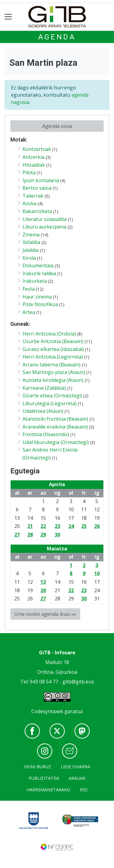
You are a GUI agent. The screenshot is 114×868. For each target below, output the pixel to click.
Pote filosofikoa (40, 304)
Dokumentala (38, 265)
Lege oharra (75, 767)
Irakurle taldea (39, 273)
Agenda (57, 37)
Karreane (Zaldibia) (44, 388)
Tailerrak (33, 196)
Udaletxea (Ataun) (43, 411)
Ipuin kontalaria (41, 180)
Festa (29, 289)
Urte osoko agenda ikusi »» (45, 614)
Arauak (77, 778)
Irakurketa (35, 281)
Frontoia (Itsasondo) (46, 434)
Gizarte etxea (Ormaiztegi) (52, 396)
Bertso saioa (37, 188)
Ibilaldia (31, 242)
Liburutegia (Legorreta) (50, 403)
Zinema (31, 235)
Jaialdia (31, 250)
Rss (84, 790)
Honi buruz (38, 767)
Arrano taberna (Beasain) (52, 365)
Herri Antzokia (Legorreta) (53, 357)
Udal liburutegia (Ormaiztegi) (56, 442)
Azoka (29, 203)
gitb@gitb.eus (78, 682)
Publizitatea (44, 778)
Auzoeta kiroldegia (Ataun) (53, 380)
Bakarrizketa (37, 211)
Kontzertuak (37, 149)
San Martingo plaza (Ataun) (54, 372)
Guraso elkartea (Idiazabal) (53, 349)
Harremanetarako (48, 790)
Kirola (29, 258)
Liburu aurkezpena (44, 227)
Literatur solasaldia (45, 219)
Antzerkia (33, 157)
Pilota (29, 172)
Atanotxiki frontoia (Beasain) (55, 419)
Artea (29, 312)
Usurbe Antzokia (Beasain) (53, 341)
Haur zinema (37, 297)
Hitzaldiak (34, 165)
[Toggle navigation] (8, 17)
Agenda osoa (57, 126)
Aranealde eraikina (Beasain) (55, 427)
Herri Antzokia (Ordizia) (49, 334)
